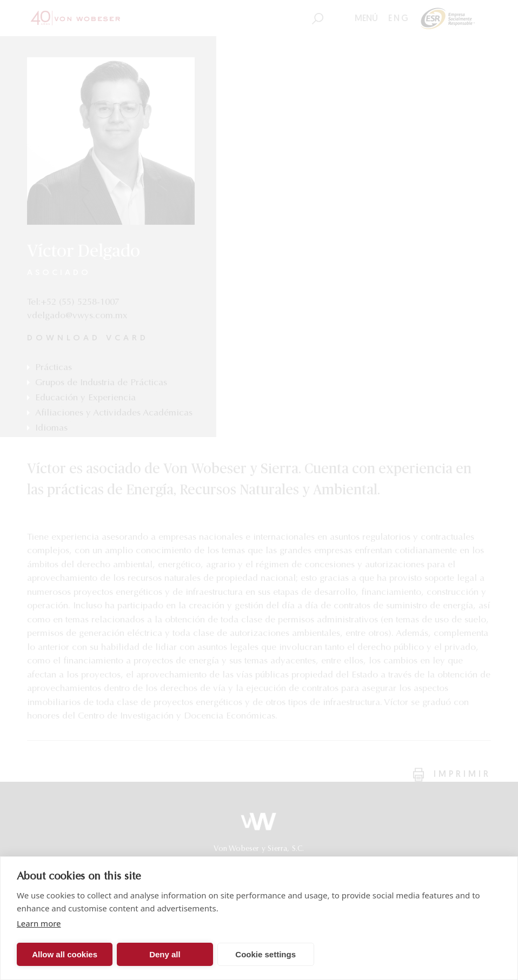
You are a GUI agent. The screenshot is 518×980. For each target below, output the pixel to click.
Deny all (165, 954)
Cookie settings (265, 954)
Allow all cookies (65, 954)
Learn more (39, 923)
